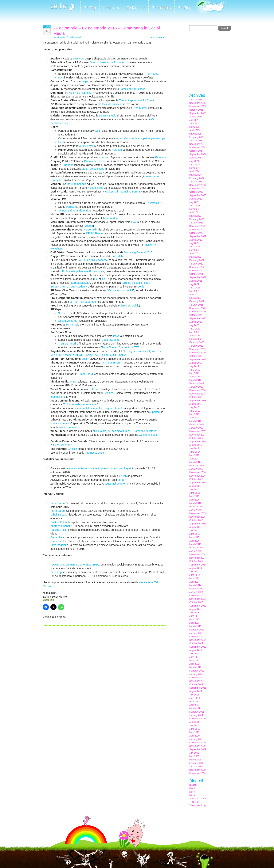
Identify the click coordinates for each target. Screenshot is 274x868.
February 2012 (197, 671)
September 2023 (198, 195)
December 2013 (197, 596)
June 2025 (195, 124)
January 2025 (196, 141)
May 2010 (194, 732)
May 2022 (194, 250)
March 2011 (195, 708)
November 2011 (197, 681)
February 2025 (197, 137)
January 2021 (196, 305)
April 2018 (194, 418)
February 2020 (197, 342)
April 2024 (194, 171)
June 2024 (195, 165)
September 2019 (198, 360)
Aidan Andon (110, 218)
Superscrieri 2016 (64, 445)
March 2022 (195, 257)
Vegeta (89, 226)
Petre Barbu (58, 503)
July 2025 (194, 120)
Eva (133, 222)
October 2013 (196, 602)
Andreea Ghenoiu (61, 526)
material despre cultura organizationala (100, 408)
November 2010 (197, 719)
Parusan (71, 207)
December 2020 (197, 308)
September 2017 (198, 442)
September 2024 (198, 154)
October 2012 (196, 643)
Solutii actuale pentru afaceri (81, 404)
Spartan (155, 412)
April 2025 (194, 130)
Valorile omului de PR (121, 290)
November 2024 (197, 147)
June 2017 (195, 452)
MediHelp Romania (80, 93)
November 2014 (197, 558)
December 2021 (197, 267)
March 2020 (195, 339)
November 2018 (197, 394)
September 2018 (198, 401)
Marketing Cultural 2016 (138, 252)
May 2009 (194, 756)
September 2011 (198, 688)
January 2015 (196, 551)
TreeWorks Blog (197, 805)
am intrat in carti (111, 363)
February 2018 (197, 424)
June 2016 (195, 493)
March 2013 (195, 626)
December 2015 (197, 513)
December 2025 (197, 103)
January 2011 (196, 715)
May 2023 (194, 209)
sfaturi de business (93, 169)
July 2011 (194, 695)
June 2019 (195, 370)
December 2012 (197, 637)
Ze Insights (162, 8)
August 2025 (196, 117)
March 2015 (195, 544)
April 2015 (194, 541)
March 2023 (195, 216)
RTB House (151, 74)
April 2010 (194, 736)
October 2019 (196, 356)
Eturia (96, 389)
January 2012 (196, 674)
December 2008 (197, 770)
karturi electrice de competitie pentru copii (140, 138)
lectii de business (112, 104)
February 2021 (197, 301)
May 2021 (194, 291)
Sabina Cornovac (198, 799)
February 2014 (197, 589)
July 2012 (194, 654)
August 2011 (196, 691)
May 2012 (194, 661)
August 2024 (196, 158)
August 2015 (196, 527)
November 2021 (197, 271)
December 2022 (197, 226)
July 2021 (194, 284)
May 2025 (194, 127)
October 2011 (196, 684)
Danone (69, 165)
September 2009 (198, 749)
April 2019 (194, 377)
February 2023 (197, 219)
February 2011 (197, 712)
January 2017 (196, 469)
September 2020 (198, 318)
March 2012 (195, 667)
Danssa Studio (108, 116)
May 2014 (194, 578)
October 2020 (196, 315)
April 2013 (194, 623)
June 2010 (195, 729)
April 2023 (194, 212)
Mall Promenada (76, 184)
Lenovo (105, 157)
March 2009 (195, 760)
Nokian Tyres (95, 188)
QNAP (74, 382)
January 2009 (196, 767)
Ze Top (90, 8)
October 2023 (196, 192)
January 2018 (196, 428)
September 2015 (198, 524)
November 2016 (197, 476)
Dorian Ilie (56, 537)
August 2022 (196, 240)
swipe (85, 81)
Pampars (161, 157)
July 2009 (194, 753)
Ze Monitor (136, 8)
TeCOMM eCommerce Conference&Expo (75, 565)
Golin (98, 131)
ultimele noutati (68, 427)
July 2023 (194, 202)
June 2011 (195, 698)
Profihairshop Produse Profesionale (83, 271)
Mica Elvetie (109, 347)
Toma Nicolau (59, 541)
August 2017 (196, 445)
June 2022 (195, 247)
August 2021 (196, 281)
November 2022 (197, 230)
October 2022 (196, 233)
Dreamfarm (139, 108)
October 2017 (196, 438)
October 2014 (196, 561)
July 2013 (194, 613)
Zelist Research (74, 37)
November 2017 (197, 435)
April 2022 (194, 253)
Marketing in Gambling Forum (122, 192)
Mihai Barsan (58, 515)
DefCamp (56, 572)
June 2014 (195, 575)
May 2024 (194, 168)
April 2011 (194, 705)
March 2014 (195, 585)
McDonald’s (91, 230)
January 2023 (196, 223)
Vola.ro (109, 393)
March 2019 (195, 380)
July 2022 (194, 243)
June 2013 (195, 616)
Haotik (193, 788)
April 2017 (194, 459)
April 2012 (194, 664)
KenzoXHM (117, 256)
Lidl (60, 142)
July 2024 (194, 161)
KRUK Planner (95, 233)
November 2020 (197, 312)
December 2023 (197, 185)
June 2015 (195, 534)
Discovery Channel (95, 161)
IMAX (116, 336)
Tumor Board (85, 374)
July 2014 (194, 572)
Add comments (158, 37)
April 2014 (194, 582)
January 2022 (196, 264)
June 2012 (195, 657)
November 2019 (197, 353)
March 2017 (195, 462)
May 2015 (194, 537)
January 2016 (196, 510)
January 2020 (196, 346)
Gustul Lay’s (86, 146)
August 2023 (196, 199)
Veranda (117, 150)
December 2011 (197, 678)
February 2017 (197, 466)
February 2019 (197, 383)
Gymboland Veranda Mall (73, 211)
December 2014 (197, 554)
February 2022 (197, 260)
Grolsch (72, 449)
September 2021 (198, 277)
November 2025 (197, 106)
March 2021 (195, 298)
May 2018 (194, 414)
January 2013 (196, 633)
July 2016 (194, 489)
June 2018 (195, 411)
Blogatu (193, 785)
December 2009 (197, 743)
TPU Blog (194, 802)
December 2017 (197, 431)
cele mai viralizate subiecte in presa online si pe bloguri (98, 468)
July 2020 (194, 325)
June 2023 (195, 206)
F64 (60, 78)
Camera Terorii (68, 344)
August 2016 (196, 486)
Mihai (192, 795)
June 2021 (195, 288)
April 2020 (194, 336)
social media (59, 37)
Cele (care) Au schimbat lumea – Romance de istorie (125, 431)
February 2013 (197, 630)
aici (96, 279)
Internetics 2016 (94, 453)
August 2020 (196, 322)
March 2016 (195, 503)
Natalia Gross (59, 530)
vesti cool (79, 59)
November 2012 (197, 640)
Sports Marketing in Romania (107, 62)
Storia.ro (63, 313)
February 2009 (197, 763)
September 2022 (198, 236)
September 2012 (198, 647)
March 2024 (195, 175)
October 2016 (196, 479)
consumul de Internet (117, 484)
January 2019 (196, 387)
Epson (85, 359)
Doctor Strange (111, 340)
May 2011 (194, 702)
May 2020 (194, 332)
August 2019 (196, 363)
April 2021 (194, 295)
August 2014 (196, 568)
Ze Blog (185, 8)
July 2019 (194, 366)
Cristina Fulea (59, 522)
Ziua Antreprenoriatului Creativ (137, 100)
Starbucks (125, 347)
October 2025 (196, 110)
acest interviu (61, 423)
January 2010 (196, 739)
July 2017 (194, 448)
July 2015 (194, 531)
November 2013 (197, 599)
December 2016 (197, 472)
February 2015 (197, 548)
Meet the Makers (211, 8)
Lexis (192, 792)
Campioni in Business (132, 89)
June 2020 (195, 329)
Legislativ (111, 8)
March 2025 (195, 134)
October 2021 (196, 274)
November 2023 (197, 188)
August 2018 (196, 404)
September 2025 (198, 113)
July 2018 (194, 407)
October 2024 (196, 151)
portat (121, 480)
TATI (137, 347)
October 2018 (196, 397)
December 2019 (197, 349)
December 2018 (197, 390)
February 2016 (197, 507)
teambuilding (58, 397)
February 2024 (197, 178)
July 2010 (194, 725)
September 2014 (198, 565)
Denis (141, 287)
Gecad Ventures (68, 321)
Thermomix (153, 203)
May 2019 (194, 373)
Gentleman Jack (149, 435)
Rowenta (71, 325)
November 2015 (197, 517)
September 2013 (198, 606)
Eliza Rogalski (59, 545)
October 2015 (196, 520)
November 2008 (197, 773)
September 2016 (198, 483)
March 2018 (195, 421)
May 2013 (194, 619)
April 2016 (194, 500)
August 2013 (196, 609)
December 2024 (197, 144)
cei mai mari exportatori (84, 302)
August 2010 (196, 722)
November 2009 (197, 746)
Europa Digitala (80, 283)
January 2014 (196, 592)
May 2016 (194, 496)
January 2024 (196, 182)
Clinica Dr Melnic (129, 306)
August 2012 (196, 650)
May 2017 (194, 455)
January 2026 (196, 100)
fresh (124, 476)
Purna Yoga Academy (74, 287)
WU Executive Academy (93, 260)
